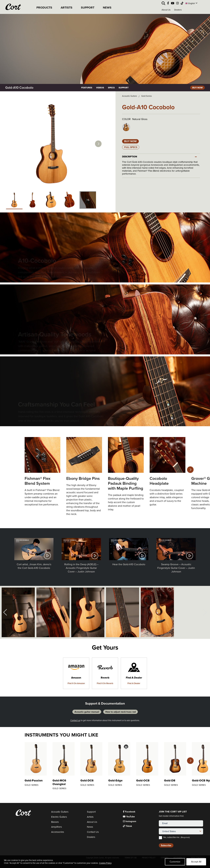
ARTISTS (67, 8)
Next (98, 144)
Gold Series (147, 96)
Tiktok (127, 826)
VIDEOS (100, 88)
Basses (55, 822)
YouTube (129, 817)
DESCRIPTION (130, 157)
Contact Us (93, 832)
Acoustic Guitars (130, 96)
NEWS (107, 8)
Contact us (75, 720)
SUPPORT (88, 8)
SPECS (111, 88)
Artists (90, 817)
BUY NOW (197, 88)
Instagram (130, 821)
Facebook (129, 812)
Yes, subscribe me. (176, 837)
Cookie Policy (105, 863)
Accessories (58, 832)
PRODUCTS (44, 8)
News (90, 827)
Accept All (196, 862)
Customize (175, 862)
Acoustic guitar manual (87, 712)
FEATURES (87, 88)
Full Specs (131, 147)
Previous (5, 612)
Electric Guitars (59, 817)
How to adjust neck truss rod (121, 712)
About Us (166, 10)
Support (91, 812)
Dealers (178, 10)
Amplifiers (57, 827)
